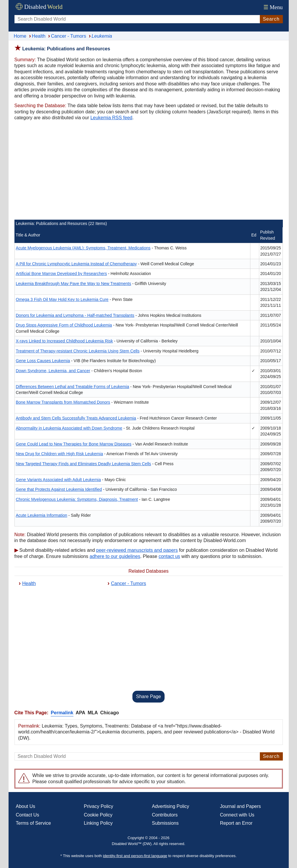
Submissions (165, 823)
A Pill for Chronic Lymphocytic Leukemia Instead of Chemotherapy (76, 264)
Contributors (165, 815)
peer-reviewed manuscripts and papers (137, 550)
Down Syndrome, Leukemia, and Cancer (53, 371)
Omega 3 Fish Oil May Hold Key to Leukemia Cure (62, 299)
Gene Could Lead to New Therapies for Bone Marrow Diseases (74, 444)
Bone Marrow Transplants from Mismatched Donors (63, 402)
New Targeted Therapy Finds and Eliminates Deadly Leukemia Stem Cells (84, 464)
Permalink (62, 713)
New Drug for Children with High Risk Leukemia (60, 454)
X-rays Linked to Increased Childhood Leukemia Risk (64, 341)
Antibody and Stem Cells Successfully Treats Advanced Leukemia (76, 418)
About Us (26, 806)
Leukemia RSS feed (111, 118)
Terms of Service (33, 823)
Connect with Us (237, 815)
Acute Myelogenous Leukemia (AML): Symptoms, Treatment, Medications (83, 248)
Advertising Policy (170, 806)
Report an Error (236, 823)
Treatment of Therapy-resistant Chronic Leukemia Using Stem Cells (78, 351)
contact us (169, 556)
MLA (93, 713)
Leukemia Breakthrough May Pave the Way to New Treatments (74, 284)
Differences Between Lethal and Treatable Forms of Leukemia (73, 387)
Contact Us (28, 815)
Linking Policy (98, 823)
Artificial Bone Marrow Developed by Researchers (61, 274)
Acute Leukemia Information (42, 515)
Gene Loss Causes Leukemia (43, 361)
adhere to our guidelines (115, 556)
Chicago (110, 713)
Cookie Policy (98, 815)
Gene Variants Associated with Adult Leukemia (58, 480)
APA (81, 713)
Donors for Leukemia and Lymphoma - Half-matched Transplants (75, 315)
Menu (272, 7)
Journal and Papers (241, 806)
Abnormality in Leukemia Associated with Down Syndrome (69, 428)
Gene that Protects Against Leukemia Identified (59, 489)
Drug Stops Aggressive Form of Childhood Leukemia (64, 325)
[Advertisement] (149, 171)
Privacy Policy (99, 806)
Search (271, 19)
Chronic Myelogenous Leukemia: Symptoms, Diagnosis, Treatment (77, 499)
